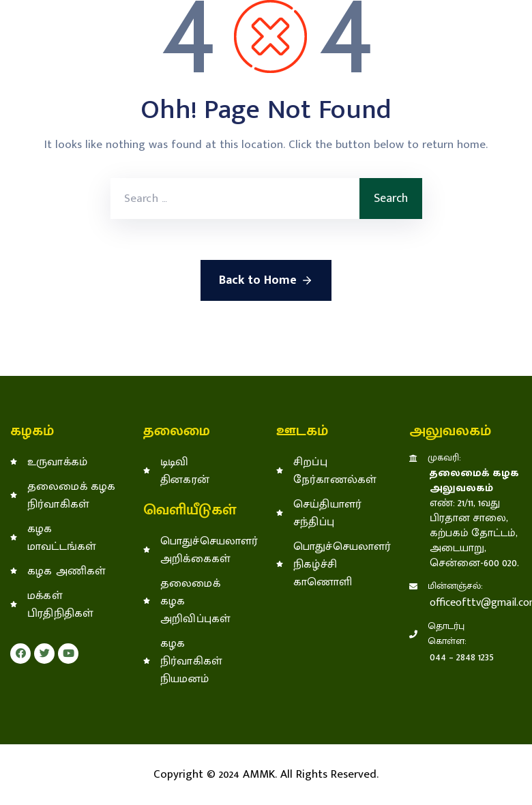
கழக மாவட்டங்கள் (62, 538)
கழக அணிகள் (67, 571)
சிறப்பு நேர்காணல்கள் (332, 471)
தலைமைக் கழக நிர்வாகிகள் (72, 495)
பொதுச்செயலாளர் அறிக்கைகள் (199, 550)
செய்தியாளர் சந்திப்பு (327, 513)
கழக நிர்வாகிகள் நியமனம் (191, 661)
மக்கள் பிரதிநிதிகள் (60, 604)
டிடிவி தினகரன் (185, 471)
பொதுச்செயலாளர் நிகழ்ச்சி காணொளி (332, 564)
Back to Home (266, 280)
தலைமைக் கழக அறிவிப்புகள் (195, 601)
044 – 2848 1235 (462, 657)
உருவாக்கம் (57, 462)
